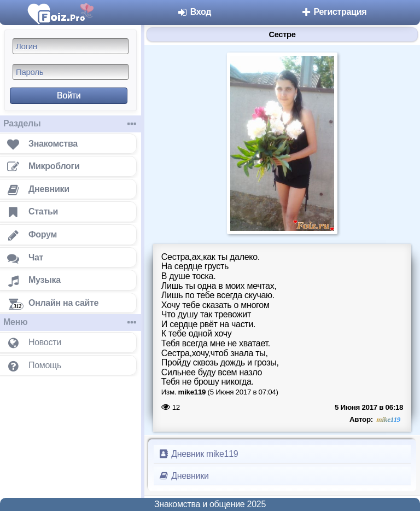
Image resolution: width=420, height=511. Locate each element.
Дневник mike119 (198, 454)
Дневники (183, 476)
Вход (194, 12)
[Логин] (71, 46)
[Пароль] (71, 72)
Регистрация (333, 12)
